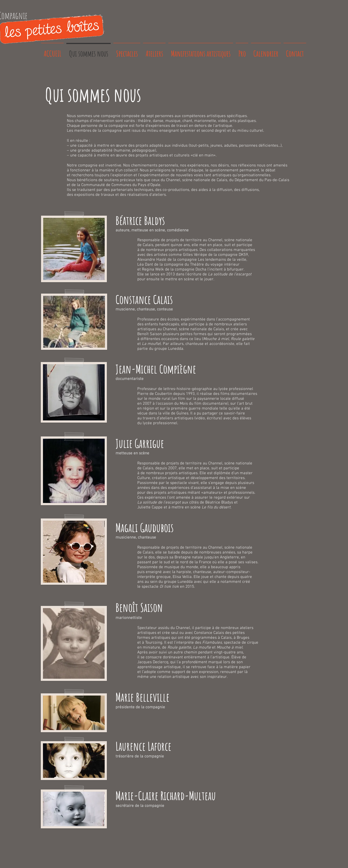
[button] (74, 249)
